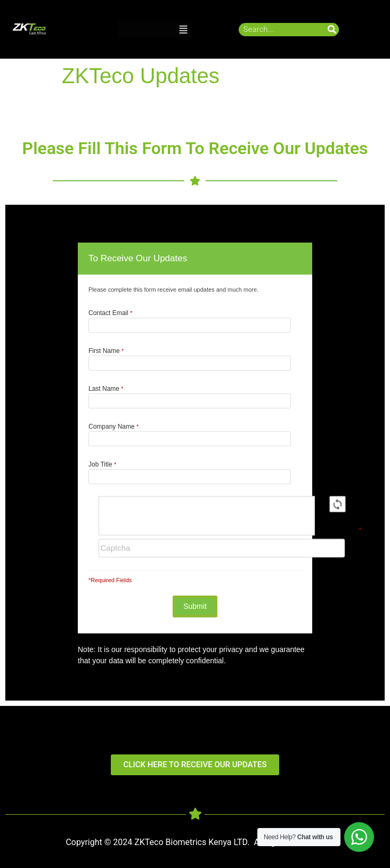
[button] (183, 30)
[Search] (332, 30)
